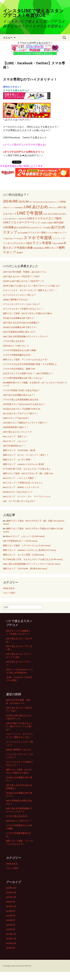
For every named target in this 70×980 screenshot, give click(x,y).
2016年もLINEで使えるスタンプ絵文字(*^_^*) (23, 281)
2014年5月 (11, 916)
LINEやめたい (13, 219)
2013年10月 (11, 943)
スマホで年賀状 (38, 238)
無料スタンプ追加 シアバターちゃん (27, 545)
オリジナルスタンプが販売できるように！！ (24, 309)
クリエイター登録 (37, 232)
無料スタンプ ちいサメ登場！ (17, 460)
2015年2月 (11, 902)
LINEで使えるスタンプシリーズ (17, 432)
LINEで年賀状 (30, 213)
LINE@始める (19, 208)
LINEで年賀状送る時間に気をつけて (19, 332)
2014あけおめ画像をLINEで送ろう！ (19, 318)
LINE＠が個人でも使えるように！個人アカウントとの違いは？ (32, 286)
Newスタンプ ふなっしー (15, 441)
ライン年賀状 (42, 243)
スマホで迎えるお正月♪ (14, 341)
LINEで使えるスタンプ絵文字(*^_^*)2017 (21, 276)
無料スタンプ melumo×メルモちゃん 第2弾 (23, 464)
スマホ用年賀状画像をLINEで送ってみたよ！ (23, 378)
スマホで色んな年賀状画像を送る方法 (21, 400)
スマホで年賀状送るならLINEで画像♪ (20, 350)
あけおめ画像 (23, 233)
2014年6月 (11, 911)
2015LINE (24, 201)
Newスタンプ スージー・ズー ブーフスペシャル (27, 496)
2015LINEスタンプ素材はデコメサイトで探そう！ (26, 423)
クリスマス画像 (52, 233)
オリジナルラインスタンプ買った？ (20, 295)
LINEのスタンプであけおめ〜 (16, 418)
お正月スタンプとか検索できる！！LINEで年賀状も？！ (29, 373)
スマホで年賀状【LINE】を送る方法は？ (21, 390)
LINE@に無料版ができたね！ (16, 300)
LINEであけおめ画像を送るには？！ (19, 395)
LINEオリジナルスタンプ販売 (44, 218)
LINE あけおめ (36, 207)
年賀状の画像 (25, 248)
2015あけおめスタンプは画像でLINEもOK (22, 409)
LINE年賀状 (58, 222)
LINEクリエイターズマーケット (22, 222)
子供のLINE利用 (58, 243)
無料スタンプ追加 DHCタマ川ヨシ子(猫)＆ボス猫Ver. (28, 313)
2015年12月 (11, 897)
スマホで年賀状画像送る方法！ (17, 355)
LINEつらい (53, 208)
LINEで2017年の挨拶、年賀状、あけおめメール (24, 272)
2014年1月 (11, 929)
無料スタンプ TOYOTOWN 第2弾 (19, 450)
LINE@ (63, 202)
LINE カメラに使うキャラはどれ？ (19, 501)
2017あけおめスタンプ (51, 202)
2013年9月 (11, 948)
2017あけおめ (38, 202)
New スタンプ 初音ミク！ (15, 436)
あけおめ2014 (21, 227)
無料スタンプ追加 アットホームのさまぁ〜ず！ (26, 360)
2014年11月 (11, 906)
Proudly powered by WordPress (17, 966)
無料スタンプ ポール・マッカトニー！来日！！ (26, 455)
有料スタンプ (51, 248)
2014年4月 (11, 920)
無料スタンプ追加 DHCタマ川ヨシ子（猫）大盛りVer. (28, 473)
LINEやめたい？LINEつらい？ (16, 346)
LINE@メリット (8, 208)
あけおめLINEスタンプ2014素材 (39, 228)
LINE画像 (8, 227)
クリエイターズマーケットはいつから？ (22, 304)
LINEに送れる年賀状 (51, 214)
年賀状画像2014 (39, 248)
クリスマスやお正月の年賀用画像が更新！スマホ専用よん (30, 364)
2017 (31, 202)
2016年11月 (11, 892)
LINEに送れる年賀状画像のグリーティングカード (26, 336)
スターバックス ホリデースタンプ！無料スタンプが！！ (30, 290)
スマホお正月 (18, 239)
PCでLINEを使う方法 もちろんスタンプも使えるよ (27, 469)
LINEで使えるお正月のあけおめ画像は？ (21, 323)
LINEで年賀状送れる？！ (14, 446)
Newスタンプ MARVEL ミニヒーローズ (21, 487)
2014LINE (10, 201)
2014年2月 (11, 925)
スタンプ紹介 (9, 593)
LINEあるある (9, 588)
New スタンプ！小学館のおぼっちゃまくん (23, 483)
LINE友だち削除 (46, 223)
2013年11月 (11, 939)
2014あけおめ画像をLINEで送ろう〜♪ (20, 327)
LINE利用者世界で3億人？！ (16, 427)
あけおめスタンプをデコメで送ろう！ (21, 413)
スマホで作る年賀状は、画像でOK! (19, 369)
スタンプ (61, 233)
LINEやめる (22, 219)
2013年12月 (11, 934)
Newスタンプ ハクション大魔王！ (19, 478)
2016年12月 (11, 888)
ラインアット (57, 239)
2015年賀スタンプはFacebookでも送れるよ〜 (24, 404)
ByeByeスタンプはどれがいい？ (18, 492)
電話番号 (20, 253)
